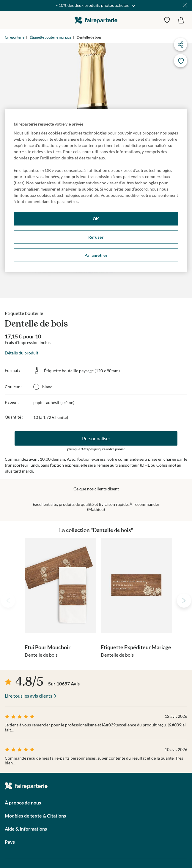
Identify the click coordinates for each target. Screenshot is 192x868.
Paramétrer (96, 255)
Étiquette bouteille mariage (51, 37)
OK (96, 219)
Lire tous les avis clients (29, 696)
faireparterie (96, 20)
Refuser (96, 237)
